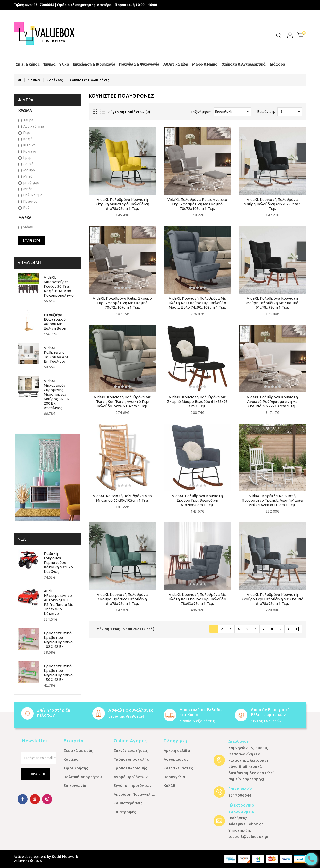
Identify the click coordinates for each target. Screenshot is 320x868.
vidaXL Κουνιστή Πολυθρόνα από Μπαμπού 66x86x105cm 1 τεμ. (123, 498)
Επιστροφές (125, 812)
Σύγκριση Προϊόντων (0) (129, 112)
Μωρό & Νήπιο (205, 64)
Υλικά (64, 64)
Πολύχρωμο (31, 195)
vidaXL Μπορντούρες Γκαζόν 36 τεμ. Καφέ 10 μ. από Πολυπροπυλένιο (59, 286)
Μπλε (25, 189)
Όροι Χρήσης (76, 768)
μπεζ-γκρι (29, 183)
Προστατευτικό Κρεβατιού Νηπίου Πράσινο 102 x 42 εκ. (58, 640)
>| (298, 629)
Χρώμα (25, 111)
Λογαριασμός (176, 759)
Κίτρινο (27, 145)
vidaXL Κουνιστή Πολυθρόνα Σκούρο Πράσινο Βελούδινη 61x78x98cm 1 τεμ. (123, 599)
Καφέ (25, 139)
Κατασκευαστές (178, 768)
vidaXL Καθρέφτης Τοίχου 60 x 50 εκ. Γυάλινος (57, 354)
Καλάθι (170, 786)
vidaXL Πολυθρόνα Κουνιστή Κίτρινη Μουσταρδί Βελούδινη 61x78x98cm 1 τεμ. (122, 204)
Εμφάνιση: (266, 112)
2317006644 (44, 5)
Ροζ (24, 208)
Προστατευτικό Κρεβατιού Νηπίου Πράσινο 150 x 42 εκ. (58, 673)
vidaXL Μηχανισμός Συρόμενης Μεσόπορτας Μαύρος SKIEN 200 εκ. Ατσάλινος (57, 394)
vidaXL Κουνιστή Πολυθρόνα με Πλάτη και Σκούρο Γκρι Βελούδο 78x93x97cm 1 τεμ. (197, 599)
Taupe (26, 120)
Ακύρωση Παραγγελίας (135, 794)
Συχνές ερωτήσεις (131, 751)
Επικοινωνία (75, 786)
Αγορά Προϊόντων (131, 777)
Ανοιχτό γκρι (31, 126)
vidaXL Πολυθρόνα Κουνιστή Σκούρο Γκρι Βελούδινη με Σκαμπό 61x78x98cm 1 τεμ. (272, 599)
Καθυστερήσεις (128, 803)
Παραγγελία (174, 777)
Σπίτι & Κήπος (28, 64)
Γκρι (24, 133)
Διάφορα (277, 64)
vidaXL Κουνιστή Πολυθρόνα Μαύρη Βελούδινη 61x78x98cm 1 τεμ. (272, 204)
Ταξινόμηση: (201, 112)
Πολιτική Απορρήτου (83, 777)
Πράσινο (28, 201)
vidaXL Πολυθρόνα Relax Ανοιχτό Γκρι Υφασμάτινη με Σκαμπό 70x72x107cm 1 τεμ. (197, 204)
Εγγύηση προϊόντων (133, 786)
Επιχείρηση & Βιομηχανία (94, 64)
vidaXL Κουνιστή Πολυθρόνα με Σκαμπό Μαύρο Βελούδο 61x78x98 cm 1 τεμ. (198, 401)
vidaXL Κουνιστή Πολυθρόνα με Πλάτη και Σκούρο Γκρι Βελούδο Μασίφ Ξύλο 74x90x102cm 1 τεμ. (197, 303)
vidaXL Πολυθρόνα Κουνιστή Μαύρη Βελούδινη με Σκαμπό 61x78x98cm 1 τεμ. (273, 303)
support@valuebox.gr (249, 837)
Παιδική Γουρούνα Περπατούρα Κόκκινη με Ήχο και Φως (58, 563)
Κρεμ (25, 158)
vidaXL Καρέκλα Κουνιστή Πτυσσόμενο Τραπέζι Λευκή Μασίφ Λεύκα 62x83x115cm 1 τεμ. (272, 500)
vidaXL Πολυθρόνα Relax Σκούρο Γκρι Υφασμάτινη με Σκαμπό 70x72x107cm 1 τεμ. (122, 303)
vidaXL (26, 227)
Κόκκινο (27, 151)
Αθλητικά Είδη (176, 64)
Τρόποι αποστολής (131, 759)
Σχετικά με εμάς (78, 751)
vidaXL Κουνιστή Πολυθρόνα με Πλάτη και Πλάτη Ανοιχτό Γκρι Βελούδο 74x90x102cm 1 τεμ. (122, 401)
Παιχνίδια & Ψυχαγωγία (139, 64)
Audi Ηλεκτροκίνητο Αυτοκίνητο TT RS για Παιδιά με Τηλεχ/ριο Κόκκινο (58, 602)
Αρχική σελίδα (177, 751)
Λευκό (26, 164)
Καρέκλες (55, 80)
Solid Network (65, 857)
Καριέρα (71, 759)
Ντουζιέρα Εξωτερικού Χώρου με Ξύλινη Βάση (55, 321)
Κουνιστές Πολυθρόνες (89, 80)
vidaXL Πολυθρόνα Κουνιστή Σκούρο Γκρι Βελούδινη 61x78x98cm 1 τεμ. (198, 500)
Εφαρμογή (31, 240)
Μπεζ (25, 176)
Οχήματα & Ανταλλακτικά (244, 64)
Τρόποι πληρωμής (131, 768)
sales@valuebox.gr (246, 824)
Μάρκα (25, 218)
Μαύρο (27, 170)
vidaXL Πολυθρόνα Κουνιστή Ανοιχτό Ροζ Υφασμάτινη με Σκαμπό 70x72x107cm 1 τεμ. (273, 401)
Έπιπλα (49, 64)
